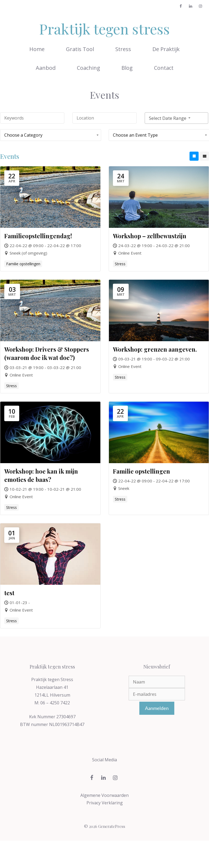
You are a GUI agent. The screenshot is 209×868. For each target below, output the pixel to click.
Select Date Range (170, 118)
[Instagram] (200, 6)
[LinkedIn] (190, 6)
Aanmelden (157, 708)
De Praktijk (166, 49)
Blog (127, 68)
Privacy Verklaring (105, 803)
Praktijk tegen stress (104, 29)
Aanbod (46, 68)
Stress (123, 49)
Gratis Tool (80, 49)
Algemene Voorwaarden (104, 795)
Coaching (88, 68)
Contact (164, 68)
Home (37, 49)
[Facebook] (181, 6)
